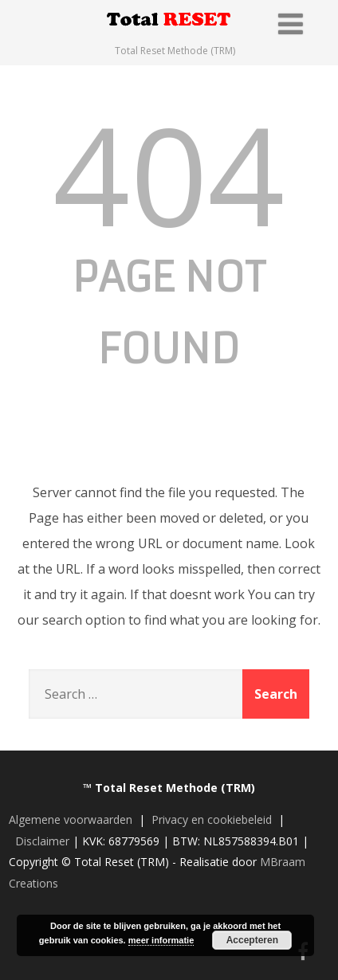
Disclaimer (42, 841)
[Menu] (291, 24)
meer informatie (161, 940)
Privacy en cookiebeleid (212, 819)
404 (169, 174)
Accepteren (252, 940)
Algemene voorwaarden (71, 819)
